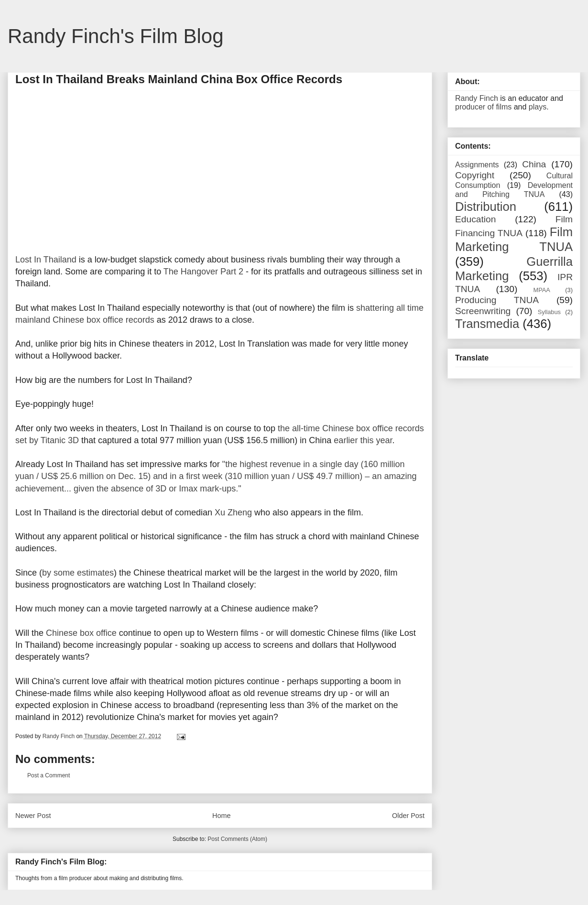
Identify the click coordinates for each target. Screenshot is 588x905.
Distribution (486, 207)
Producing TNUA (497, 300)
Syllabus (549, 312)
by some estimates (78, 573)
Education (475, 219)
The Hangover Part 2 (203, 272)
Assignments (477, 165)
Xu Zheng (233, 512)
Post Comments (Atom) (237, 839)
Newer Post (33, 816)
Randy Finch (477, 98)
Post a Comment (49, 775)
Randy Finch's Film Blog (116, 36)
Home (221, 816)
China (534, 164)
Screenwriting (483, 311)
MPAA (542, 290)
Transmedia (487, 324)
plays (538, 107)
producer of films (483, 107)
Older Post (408, 816)
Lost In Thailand (46, 260)
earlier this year (363, 440)
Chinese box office (81, 633)
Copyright (475, 175)
